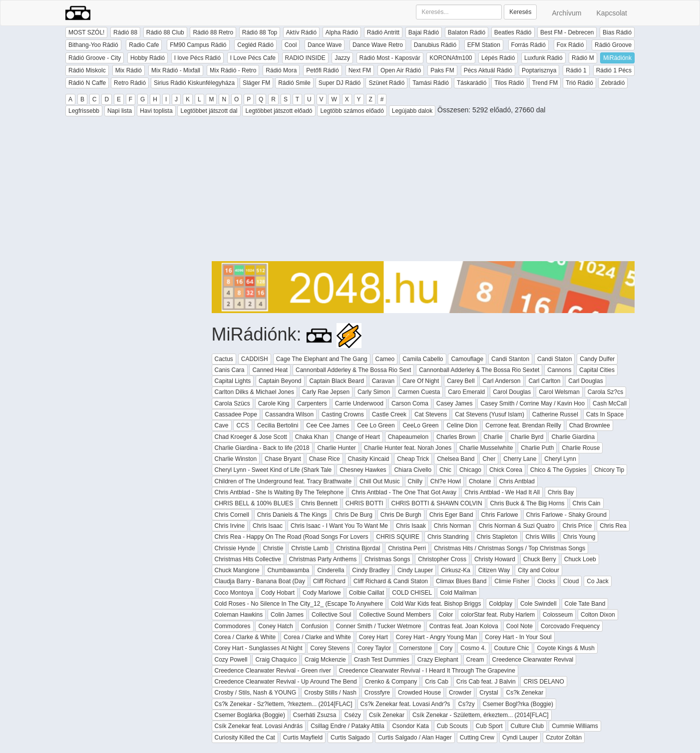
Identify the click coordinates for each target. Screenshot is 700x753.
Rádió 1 (576, 70)
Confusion (315, 626)
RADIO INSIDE (305, 58)
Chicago (470, 470)
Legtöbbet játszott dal (209, 111)
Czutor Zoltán (564, 738)
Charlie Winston (236, 459)
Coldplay (501, 604)
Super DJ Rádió (340, 83)
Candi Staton (554, 359)
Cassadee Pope (236, 414)
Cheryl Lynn (560, 459)
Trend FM (545, 83)
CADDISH (255, 359)
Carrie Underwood (359, 403)
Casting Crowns (343, 414)
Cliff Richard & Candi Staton (391, 581)
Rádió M (583, 58)
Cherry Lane (520, 459)
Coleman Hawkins (239, 615)
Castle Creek (389, 414)
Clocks (546, 581)
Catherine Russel (555, 414)
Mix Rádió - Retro (233, 70)
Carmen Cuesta (419, 392)
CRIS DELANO (543, 682)
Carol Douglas (512, 392)
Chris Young (579, 537)
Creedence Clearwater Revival (533, 660)
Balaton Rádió (467, 32)
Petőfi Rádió (322, 70)
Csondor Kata (410, 726)
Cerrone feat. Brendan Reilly (523, 425)
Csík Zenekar (387, 715)
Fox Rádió (570, 45)
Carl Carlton (544, 381)
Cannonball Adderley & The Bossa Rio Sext (353, 370)
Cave (222, 425)
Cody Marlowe (322, 593)
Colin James (287, 615)
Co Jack (597, 581)
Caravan (383, 381)
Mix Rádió (129, 70)
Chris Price (577, 526)
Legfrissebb (84, 111)
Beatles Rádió (513, 32)
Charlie (493, 437)
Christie (273, 548)
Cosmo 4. (473, 648)
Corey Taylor (374, 648)
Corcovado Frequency (570, 626)
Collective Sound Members (395, 615)
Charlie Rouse (581, 448)
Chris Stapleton (497, 537)
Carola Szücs (232, 403)
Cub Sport (489, 726)
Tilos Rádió (509, 83)
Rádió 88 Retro (213, 32)
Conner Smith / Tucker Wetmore (379, 626)
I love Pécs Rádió (197, 58)
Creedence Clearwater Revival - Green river (273, 671)
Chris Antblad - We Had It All (502, 492)
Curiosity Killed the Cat (245, 738)
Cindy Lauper (415, 570)
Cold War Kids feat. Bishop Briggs (436, 604)
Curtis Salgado (350, 738)
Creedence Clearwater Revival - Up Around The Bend (286, 682)
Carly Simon (374, 392)
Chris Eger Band (451, 515)
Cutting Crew (477, 738)
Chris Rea (613, 526)
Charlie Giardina (573, 437)
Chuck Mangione (237, 570)
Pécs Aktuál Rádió (488, 70)
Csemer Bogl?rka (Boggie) (518, 704)
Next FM (360, 70)
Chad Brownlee (590, 425)
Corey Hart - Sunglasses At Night (259, 648)
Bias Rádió (617, 32)
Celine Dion (462, 425)
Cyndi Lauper (520, 738)
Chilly (415, 481)
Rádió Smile (294, 83)
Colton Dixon (598, 615)
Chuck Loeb (580, 559)
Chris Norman (452, 526)
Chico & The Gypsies (558, 470)
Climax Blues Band (461, 581)
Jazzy (342, 58)
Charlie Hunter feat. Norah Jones (408, 448)
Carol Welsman (559, 392)
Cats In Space (605, 414)
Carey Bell (461, 381)
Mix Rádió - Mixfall (176, 70)
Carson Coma (410, 403)
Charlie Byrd (527, 437)
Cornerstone (415, 648)
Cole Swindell (538, 604)
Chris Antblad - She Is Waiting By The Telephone (279, 492)
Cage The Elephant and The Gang (322, 359)
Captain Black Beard (336, 381)
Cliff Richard (329, 581)
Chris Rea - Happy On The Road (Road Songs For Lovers (292, 537)
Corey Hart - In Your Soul (518, 637)
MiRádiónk (617, 58)
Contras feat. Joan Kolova (464, 626)
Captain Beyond (280, 381)
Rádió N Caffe (87, 83)
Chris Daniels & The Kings (292, 515)
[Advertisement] (423, 191)
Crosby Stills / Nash (330, 693)
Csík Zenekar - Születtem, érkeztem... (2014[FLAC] (481, 715)
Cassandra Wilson (289, 414)
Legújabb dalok (412, 111)
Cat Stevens (431, 414)
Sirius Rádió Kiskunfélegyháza (194, 83)
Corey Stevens (330, 648)
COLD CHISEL (412, 593)
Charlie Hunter (336, 448)
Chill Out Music (380, 481)
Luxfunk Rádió (543, 58)
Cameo (385, 359)
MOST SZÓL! (86, 32)
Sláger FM (256, 83)
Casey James (455, 403)
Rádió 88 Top (260, 32)
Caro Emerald (466, 392)
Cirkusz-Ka (456, 570)
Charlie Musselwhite (486, 448)
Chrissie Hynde (235, 548)
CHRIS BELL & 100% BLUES (254, 503)
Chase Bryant (283, 459)
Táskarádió (472, 83)
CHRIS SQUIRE (398, 537)
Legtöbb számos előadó (352, 111)
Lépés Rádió (498, 58)
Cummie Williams (575, 726)
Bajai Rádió (424, 32)
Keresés (520, 12)
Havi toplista (156, 111)
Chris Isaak (411, 526)
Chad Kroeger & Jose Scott (251, 437)
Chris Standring (448, 537)
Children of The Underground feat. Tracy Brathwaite (283, 481)
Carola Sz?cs (605, 392)
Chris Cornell (232, 515)
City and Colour (538, 570)
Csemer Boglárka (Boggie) (250, 715)
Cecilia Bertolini (278, 425)
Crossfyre (377, 693)
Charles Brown (456, 437)
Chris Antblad (517, 481)
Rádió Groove (613, 45)
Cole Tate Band (585, 604)
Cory (446, 648)
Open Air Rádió (401, 70)
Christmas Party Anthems (323, 559)
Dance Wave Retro (378, 45)
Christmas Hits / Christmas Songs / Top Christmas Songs (510, 548)
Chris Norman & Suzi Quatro (517, 526)
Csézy (352, 715)
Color (446, 615)
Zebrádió (613, 83)
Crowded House (419, 693)
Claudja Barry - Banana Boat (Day (260, 581)
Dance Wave (325, 45)
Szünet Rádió (386, 83)
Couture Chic (512, 648)
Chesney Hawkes (363, 470)
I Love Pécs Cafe (253, 58)
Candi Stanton (510, 359)
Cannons (559, 370)
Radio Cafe (144, 45)
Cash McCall (610, 403)
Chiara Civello (413, 470)
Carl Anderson (501, 381)
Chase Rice (325, 459)
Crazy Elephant (438, 660)
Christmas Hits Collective (248, 559)
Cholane (480, 481)
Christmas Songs (387, 559)
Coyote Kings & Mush (565, 648)
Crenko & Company (391, 682)
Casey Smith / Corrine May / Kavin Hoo (532, 403)
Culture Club (527, 726)
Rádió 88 (125, 32)
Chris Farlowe (500, 515)
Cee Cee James (328, 425)
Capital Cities (597, 370)
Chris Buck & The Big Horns (527, 503)
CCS (242, 425)
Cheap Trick (413, 459)
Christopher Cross (442, 559)
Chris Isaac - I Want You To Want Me (339, 526)
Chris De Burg (353, 515)
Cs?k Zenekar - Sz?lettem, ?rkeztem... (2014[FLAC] (284, 704)
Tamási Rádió (431, 83)
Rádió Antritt (383, 32)
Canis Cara (230, 370)
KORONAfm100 (451, 58)
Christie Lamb (310, 548)
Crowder (460, 693)
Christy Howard (495, 559)
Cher (489, 459)
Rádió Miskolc (87, 70)
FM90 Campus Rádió (198, 45)
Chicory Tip (609, 470)
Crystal (489, 693)
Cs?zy (466, 704)
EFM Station (484, 45)
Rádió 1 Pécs (614, 70)
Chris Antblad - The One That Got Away (404, 492)
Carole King (274, 403)
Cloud (571, 581)
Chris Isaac (268, 526)
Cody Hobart (278, 593)
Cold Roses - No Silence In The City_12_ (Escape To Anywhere (299, 604)
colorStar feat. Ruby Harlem (498, 615)
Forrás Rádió (528, 45)
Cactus (224, 359)
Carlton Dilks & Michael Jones (254, 392)
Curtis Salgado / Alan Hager (415, 738)
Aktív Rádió (301, 32)
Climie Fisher (512, 581)
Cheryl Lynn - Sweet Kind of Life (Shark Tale (273, 470)
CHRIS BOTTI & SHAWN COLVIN (437, 503)
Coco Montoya (234, 593)
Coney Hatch (275, 626)
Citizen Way (494, 570)
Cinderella (331, 570)
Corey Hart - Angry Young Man (437, 637)
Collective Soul (331, 615)
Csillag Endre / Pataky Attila (347, 726)
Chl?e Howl (446, 481)
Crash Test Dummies (382, 660)
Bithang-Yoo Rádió (93, 45)
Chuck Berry (540, 559)
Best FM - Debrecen (567, 32)
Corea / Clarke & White (245, 637)
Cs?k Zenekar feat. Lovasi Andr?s (405, 704)
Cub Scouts (452, 726)
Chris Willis (540, 537)
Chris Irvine (230, 526)
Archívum (566, 13)
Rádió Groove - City (95, 58)
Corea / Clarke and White (317, 637)
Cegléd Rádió (255, 45)
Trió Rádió (579, 83)
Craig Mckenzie (325, 660)
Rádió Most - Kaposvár (390, 58)
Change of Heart (358, 437)
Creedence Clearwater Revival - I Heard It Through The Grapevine (427, 671)
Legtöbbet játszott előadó (279, 111)
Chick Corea (506, 470)
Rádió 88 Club (165, 32)
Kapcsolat (612, 13)
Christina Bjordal (358, 548)
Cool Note (520, 626)
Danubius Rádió (435, 45)
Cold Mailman (458, 593)
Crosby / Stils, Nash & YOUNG (256, 693)
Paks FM (442, 70)
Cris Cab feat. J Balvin (486, 682)
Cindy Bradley (371, 570)
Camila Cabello (423, 359)
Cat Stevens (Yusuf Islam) (490, 414)
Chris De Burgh (401, 515)
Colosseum (558, 615)
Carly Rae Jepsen (326, 392)
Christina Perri (407, 548)
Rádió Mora (281, 70)
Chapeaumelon (408, 437)
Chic (445, 470)
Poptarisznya (539, 70)
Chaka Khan (312, 437)
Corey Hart (373, 637)
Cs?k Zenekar (525, 693)
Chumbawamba (288, 570)
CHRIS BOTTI (364, 503)
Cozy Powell (231, 660)
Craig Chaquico (276, 660)
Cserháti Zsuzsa (315, 715)
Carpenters (312, 403)
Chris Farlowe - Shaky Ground (566, 515)
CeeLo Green (420, 425)
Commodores (233, 626)
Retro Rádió (130, 83)
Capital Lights (233, 381)
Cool (291, 45)
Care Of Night (421, 381)
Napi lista (120, 111)
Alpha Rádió (342, 32)
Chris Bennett (319, 503)
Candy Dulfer (597, 359)
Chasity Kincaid (369, 459)
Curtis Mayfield (303, 738)
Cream (475, 660)
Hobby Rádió (148, 58)
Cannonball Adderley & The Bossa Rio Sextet (479, 370)
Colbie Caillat (367, 593)
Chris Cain (587, 503)
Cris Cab (437, 682)
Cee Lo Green (376, 425)
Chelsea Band (456, 459)
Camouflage (467, 359)
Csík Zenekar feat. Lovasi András (259, 726)
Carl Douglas (585, 381)
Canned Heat (270, 370)
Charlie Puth (537, 448)
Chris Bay (561, 492)
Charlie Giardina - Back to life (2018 (262, 448)
